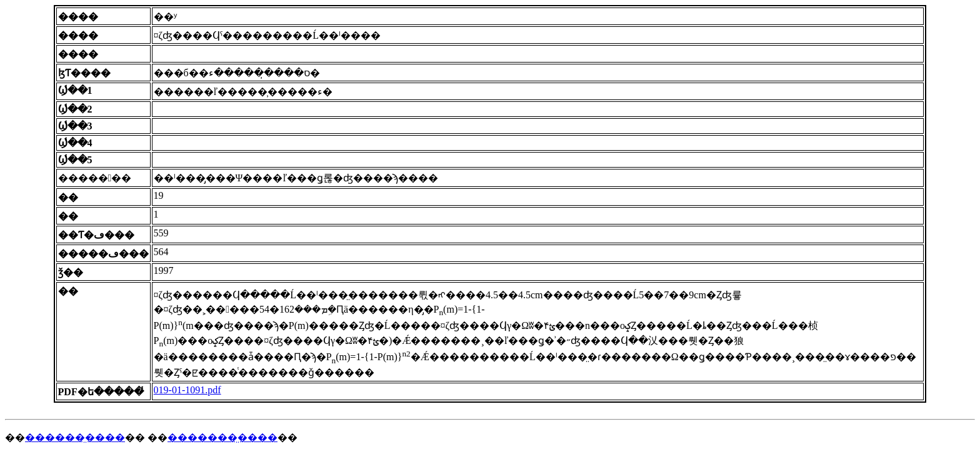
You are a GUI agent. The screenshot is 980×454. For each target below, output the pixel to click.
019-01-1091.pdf (187, 390)
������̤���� (75, 437)
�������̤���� (222, 437)
